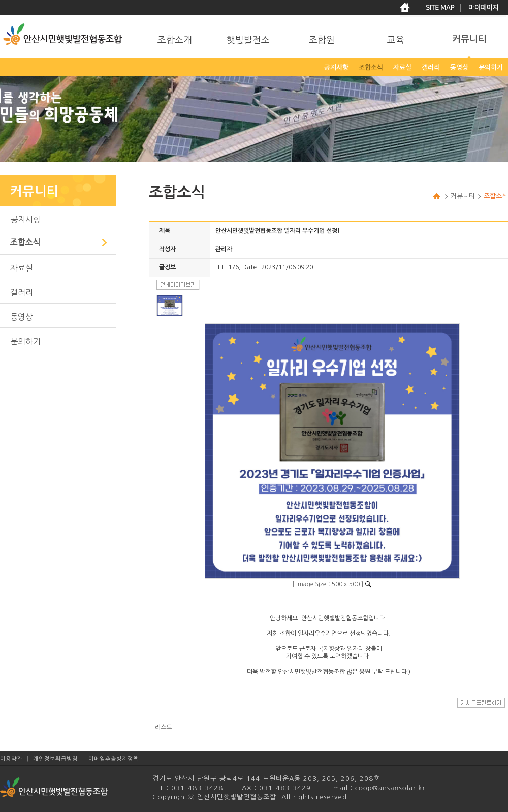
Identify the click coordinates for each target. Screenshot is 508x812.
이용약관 (11, 759)
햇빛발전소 (248, 40)
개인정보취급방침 (55, 759)
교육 (396, 40)
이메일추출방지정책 (114, 759)
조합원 (322, 40)
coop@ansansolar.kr (389, 788)
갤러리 (22, 292)
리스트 (164, 727)
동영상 (22, 317)
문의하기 (25, 341)
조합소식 (25, 242)
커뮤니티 (469, 39)
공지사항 (25, 219)
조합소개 (175, 40)
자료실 (22, 268)
